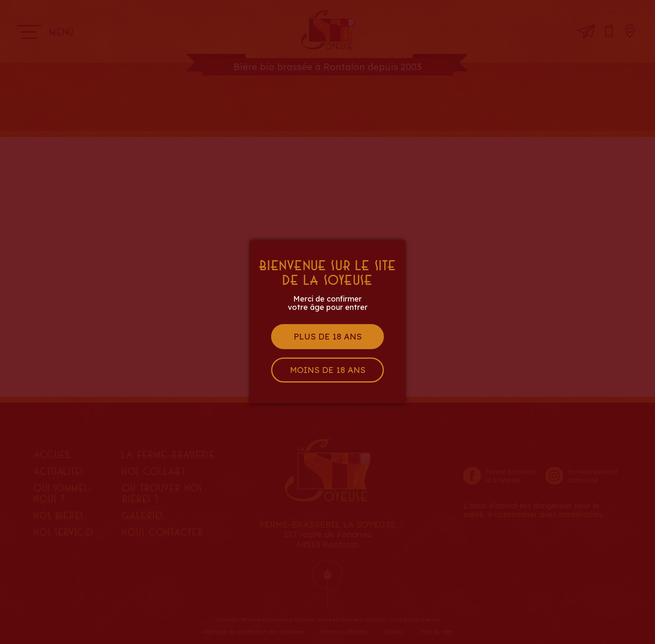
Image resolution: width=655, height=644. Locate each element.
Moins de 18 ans (328, 370)
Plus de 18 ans (328, 336)
